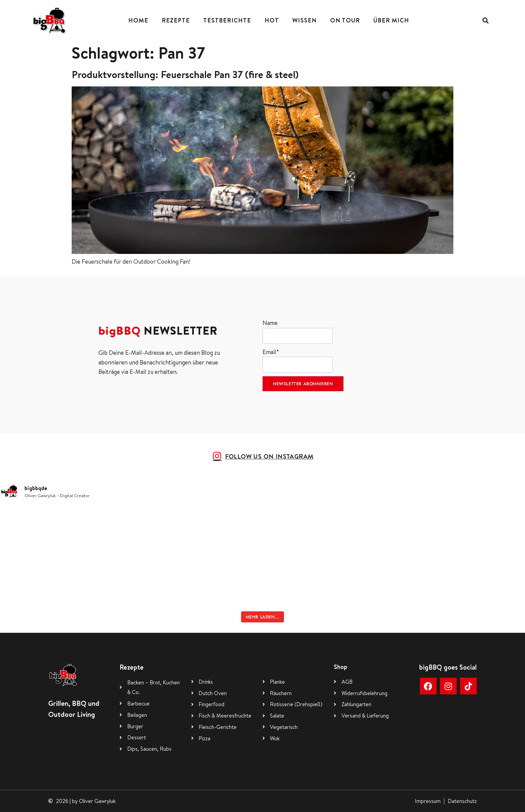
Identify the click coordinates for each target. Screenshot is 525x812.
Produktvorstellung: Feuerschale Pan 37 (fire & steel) (185, 74)
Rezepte (176, 20)
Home (138, 20)
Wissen (305, 20)
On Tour (345, 20)
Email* (298, 360)
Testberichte (227, 20)
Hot (272, 20)
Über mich (391, 20)
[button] (485, 20)
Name (298, 331)
